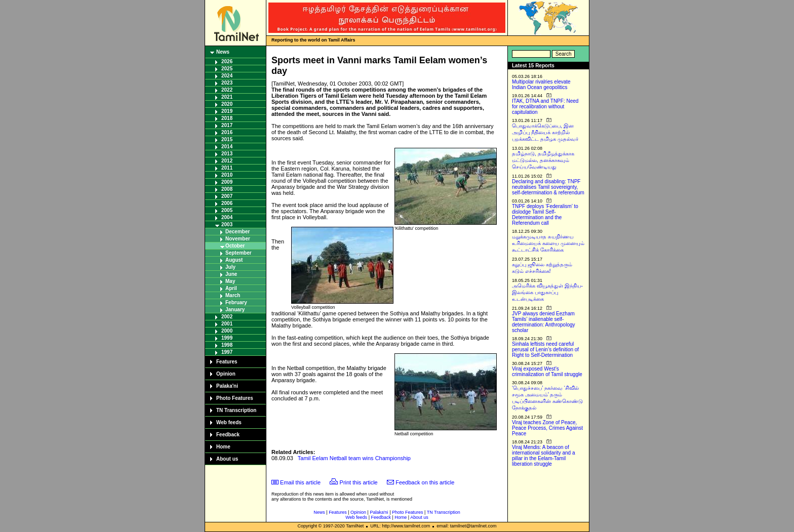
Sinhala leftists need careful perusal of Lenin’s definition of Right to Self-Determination (545, 350)
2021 (227, 97)
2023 (227, 83)
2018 (227, 118)
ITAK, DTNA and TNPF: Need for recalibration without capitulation (545, 107)
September (239, 253)
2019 (227, 111)
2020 (227, 104)
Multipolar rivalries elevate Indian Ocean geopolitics (541, 85)
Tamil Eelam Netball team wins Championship (354, 458)
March (233, 295)
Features (227, 362)
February (236, 302)
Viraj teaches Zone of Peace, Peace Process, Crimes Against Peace (547, 428)
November (238, 239)
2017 (227, 125)
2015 (227, 139)
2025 (227, 69)
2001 (227, 324)
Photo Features (235, 398)
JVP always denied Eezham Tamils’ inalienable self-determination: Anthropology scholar (544, 322)
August (234, 260)
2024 (227, 76)
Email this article (300, 482)
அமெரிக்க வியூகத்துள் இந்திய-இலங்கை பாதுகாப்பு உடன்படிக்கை (547, 292)
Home (223, 447)
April (231, 288)
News (223, 52)
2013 (227, 154)
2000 (227, 331)
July (230, 267)
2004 (227, 217)
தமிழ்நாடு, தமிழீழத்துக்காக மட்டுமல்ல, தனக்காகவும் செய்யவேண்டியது (543, 160)
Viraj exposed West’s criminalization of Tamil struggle (547, 372)
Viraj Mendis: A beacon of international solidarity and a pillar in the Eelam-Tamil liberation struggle (544, 456)
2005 (227, 210)
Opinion (226, 374)
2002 (227, 317)
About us (227, 459)
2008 (227, 189)
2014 (227, 147)
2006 (227, 203)
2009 (227, 182)
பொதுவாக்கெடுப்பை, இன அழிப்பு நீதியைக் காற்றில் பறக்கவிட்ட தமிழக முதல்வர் (545, 132)
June (231, 274)
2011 (227, 168)
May (230, 281)
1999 (227, 338)
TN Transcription (236, 410)
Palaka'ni (227, 386)
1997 (227, 352)
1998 (227, 345)
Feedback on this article (425, 482)
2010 (227, 175)
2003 (227, 224)
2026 (227, 62)
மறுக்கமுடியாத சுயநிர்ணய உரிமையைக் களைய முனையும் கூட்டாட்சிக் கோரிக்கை (548, 243)
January (235, 310)
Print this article (359, 482)
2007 (227, 196)
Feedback (228, 435)
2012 (227, 161)
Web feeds (229, 422)
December (237, 232)
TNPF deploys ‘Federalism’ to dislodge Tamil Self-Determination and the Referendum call (545, 215)
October (235, 246)
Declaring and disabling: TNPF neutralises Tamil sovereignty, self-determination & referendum (548, 187)
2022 (227, 90)
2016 (227, 132)
